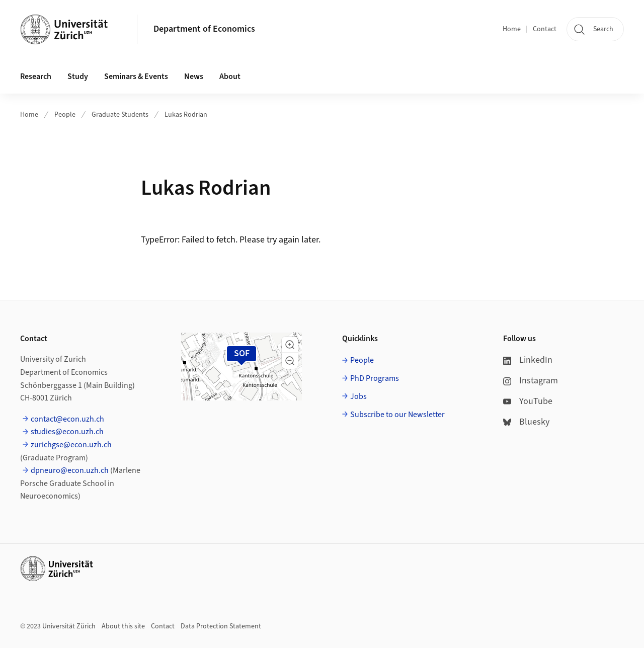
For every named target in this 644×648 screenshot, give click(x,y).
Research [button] (36, 76)
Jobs (358, 396)
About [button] (230, 76)
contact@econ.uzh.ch (67, 419)
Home (512, 29)
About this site (123, 626)
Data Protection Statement (221, 626)
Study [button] (78, 76)
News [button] (194, 76)
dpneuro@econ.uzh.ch (70, 470)
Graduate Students (120, 115)
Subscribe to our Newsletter (397, 415)
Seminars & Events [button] (136, 76)
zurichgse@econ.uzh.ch (71, 445)
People (65, 115)
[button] (290, 345)
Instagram (531, 381)
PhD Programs (375, 378)
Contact (545, 29)
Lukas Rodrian (186, 115)
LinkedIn (528, 360)
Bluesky (526, 422)
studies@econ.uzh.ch (67, 432)
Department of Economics (204, 29)
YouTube (528, 401)
